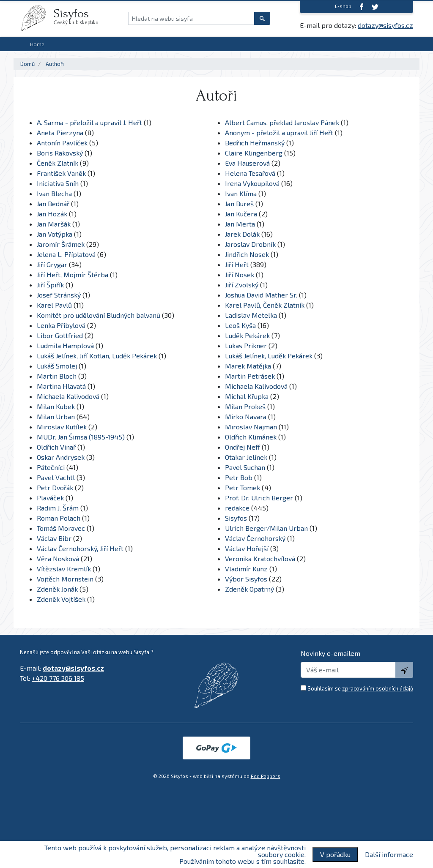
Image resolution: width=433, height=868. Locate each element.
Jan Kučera (241, 214)
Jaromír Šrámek (61, 244)
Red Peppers (266, 776)
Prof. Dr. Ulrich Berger (260, 498)
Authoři (55, 64)
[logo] (37, 18)
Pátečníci (51, 467)
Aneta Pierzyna (60, 132)
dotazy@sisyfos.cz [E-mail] (385, 25)
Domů (27, 64)
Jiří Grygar (52, 264)
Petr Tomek (243, 487)
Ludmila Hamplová (65, 345)
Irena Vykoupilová (252, 183)
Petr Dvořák (55, 487)
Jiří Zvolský (242, 285)
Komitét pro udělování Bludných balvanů (99, 315)
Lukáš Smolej (57, 366)
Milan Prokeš (245, 406)
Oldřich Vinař (56, 447)
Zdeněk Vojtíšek (61, 599)
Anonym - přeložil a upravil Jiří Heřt (279, 132)
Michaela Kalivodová (256, 386)
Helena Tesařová (250, 173)
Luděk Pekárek (247, 335)
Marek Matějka (248, 366)
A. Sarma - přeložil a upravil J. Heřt (89, 122)
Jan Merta (240, 224)
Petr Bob (239, 477)
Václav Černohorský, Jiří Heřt (80, 548)
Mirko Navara (246, 416)
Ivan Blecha (54, 193)
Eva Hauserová (247, 163)
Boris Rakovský (60, 153)
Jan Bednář (53, 203)
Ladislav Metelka (251, 315)
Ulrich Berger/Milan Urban (266, 528)
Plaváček (50, 498)
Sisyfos (236, 518)
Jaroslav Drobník (250, 244)
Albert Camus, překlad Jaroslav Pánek (282, 122)
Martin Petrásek (250, 376)
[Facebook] (362, 7)
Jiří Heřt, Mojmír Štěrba (73, 274)
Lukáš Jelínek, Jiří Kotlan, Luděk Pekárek (97, 356)
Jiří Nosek (240, 274)
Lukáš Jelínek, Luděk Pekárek (269, 356)
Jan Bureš (239, 203)
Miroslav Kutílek (62, 427)
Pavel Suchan (245, 467)
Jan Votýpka (55, 234)
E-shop (343, 6)
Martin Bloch (57, 376)
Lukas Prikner (246, 345)
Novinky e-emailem (330, 653)
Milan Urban (56, 416)
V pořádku (335, 854)
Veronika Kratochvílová (260, 558)
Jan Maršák (54, 224)
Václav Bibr (54, 538)
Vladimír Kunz (246, 569)
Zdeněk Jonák (57, 589)
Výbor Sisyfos (246, 579)
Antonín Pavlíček (62, 143)
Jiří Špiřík (50, 285)
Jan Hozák (52, 214)
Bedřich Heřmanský (255, 143)
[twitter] (375, 7)
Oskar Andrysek (61, 457)
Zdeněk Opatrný (249, 589)
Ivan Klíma (241, 193)
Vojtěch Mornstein (65, 579)
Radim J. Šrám (58, 508)
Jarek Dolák (242, 234)
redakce (237, 508)
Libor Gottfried (60, 335)
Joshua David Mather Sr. (262, 295)
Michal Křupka (247, 396)
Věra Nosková (58, 558)
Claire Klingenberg (254, 153)
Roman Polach (59, 518)
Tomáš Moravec (61, 528)
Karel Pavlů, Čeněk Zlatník (265, 305)
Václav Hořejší (247, 548)
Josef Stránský (59, 295)
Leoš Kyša (240, 325)
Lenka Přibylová (61, 325)
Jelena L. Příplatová (66, 254)
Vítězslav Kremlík (64, 569)
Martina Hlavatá (61, 386)
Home (37, 44)
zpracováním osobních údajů (378, 688)
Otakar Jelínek (246, 457)
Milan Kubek (56, 406)
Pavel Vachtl (56, 477)
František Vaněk (61, 173)
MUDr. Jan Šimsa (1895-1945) (81, 437)
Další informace (389, 854)
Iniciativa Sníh (58, 183)
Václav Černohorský (255, 538)
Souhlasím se (360, 688)
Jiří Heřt (237, 264)
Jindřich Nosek (247, 254)
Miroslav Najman (251, 427)
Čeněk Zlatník (58, 163)
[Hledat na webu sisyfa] (191, 18)
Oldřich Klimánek (251, 437)
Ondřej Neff (243, 447)
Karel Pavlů (54, 305)
